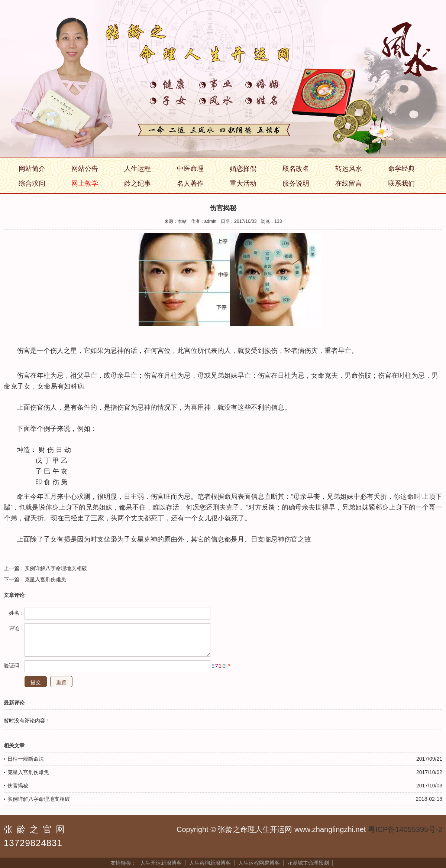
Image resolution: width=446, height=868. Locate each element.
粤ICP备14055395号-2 (405, 829)
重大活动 (243, 183)
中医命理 (190, 169)
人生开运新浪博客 (161, 863)
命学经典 (401, 169)
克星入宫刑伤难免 (45, 579)
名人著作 (190, 183)
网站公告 (85, 169)
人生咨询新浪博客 (210, 863)
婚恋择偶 (243, 169)
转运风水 (349, 169)
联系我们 (401, 183)
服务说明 (296, 183)
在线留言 (349, 183)
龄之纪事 (138, 183)
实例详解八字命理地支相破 (56, 568)
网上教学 (85, 183)
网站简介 (32, 169)
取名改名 (296, 169)
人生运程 (138, 169)
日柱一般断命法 (26, 759)
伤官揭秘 (18, 786)
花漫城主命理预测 (308, 863)
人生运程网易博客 (259, 863)
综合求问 (32, 183)
